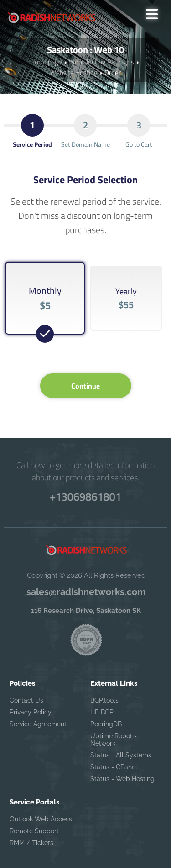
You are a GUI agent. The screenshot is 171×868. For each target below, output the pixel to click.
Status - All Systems (121, 755)
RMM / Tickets (31, 843)
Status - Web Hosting (122, 779)
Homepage (46, 62)
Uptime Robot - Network (114, 740)
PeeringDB (106, 724)
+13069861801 (85, 496)
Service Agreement (38, 724)
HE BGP (102, 712)
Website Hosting (74, 72)
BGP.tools (104, 700)
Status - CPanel (114, 767)
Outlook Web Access (41, 819)
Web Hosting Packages (101, 62)
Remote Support (34, 831)
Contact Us (26, 700)
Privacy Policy (31, 712)
